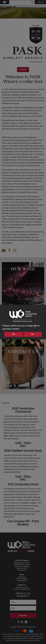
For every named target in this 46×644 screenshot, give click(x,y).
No (33, 334)
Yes (13, 334)
